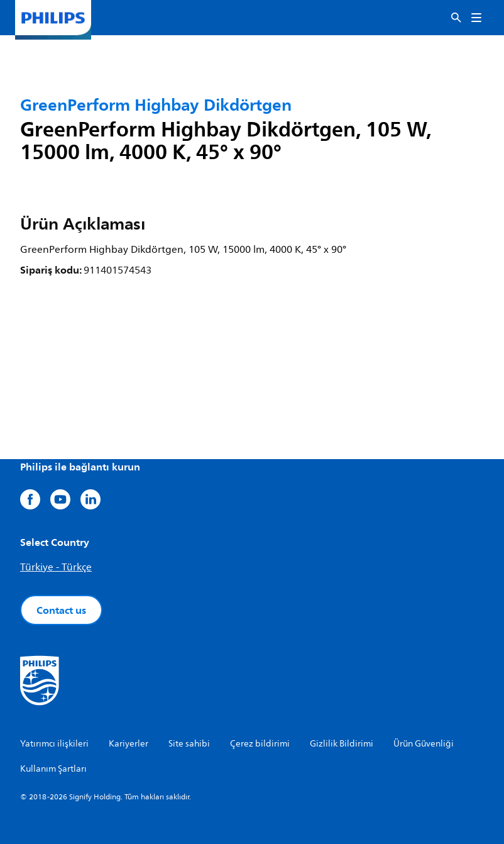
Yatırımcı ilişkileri (54, 744)
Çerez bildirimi (260, 744)
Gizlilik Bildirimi (342, 744)
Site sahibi (189, 744)
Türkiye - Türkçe (56, 567)
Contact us (61, 610)
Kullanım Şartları (53, 769)
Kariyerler (129, 744)
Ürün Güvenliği (424, 744)
